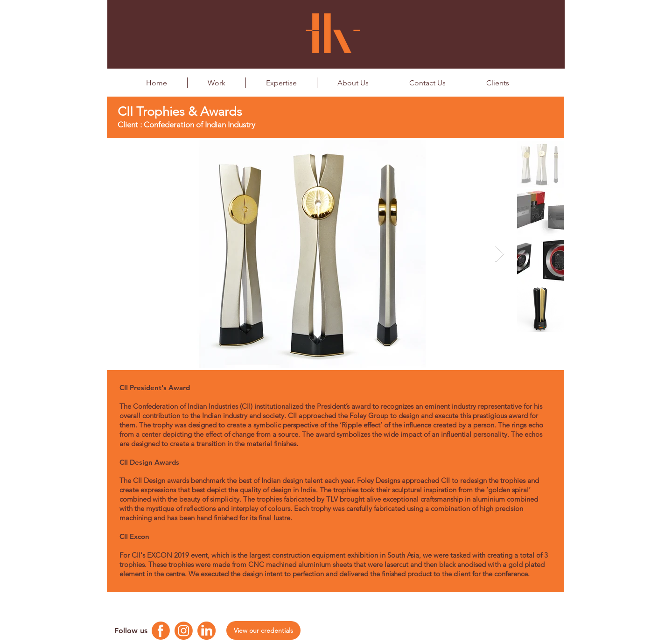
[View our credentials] (263, 630)
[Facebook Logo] (161, 631)
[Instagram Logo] (184, 631)
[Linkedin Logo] (206, 631)
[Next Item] (500, 254)
